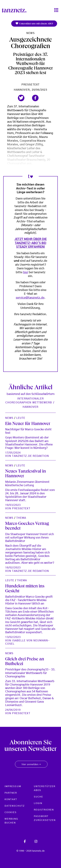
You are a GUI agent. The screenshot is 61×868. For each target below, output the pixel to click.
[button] (21, 98)
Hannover (31, 407)
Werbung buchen (11, 821)
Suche (38, 797)
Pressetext (30, 85)
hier (26, 272)
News (30, 33)
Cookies (11, 812)
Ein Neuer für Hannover (28, 424)
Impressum (13, 786)
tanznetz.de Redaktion (30, 456)
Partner (11, 793)
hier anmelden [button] (31, 765)
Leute (21, 418)
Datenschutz (15, 806)
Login (38, 803)
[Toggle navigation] (56, 10)
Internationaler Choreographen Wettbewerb (29, 401)
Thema (21, 518)
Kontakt (11, 799)
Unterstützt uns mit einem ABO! (34, 24)
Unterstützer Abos (45, 788)
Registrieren (44, 810)
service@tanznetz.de (30, 298)
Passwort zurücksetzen (45, 818)
